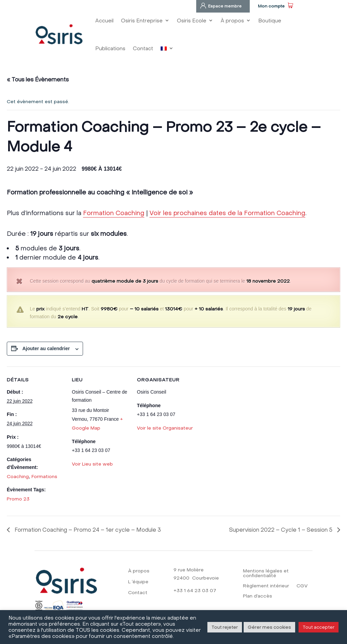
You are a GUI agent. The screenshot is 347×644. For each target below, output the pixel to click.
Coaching (18, 476)
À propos (232, 21)
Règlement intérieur (266, 586)
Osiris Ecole (192, 21)
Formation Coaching (114, 213)
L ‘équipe (138, 582)
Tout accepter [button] (319, 627)
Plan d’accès (258, 596)
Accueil (104, 21)
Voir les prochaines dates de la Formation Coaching (227, 213)
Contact (143, 48)
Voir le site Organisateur (165, 428)
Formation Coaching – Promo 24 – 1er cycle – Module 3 (87, 530)
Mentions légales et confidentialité (266, 574)
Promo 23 (18, 499)
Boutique (270, 21)
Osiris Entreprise (142, 21)
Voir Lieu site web (92, 464)
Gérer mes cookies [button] (269, 627)
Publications (110, 48)
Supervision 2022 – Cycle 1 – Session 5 (281, 530)
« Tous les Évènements (38, 79)
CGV (302, 586)
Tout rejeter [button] (225, 627)
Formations (44, 476)
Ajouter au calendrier (46, 348)
